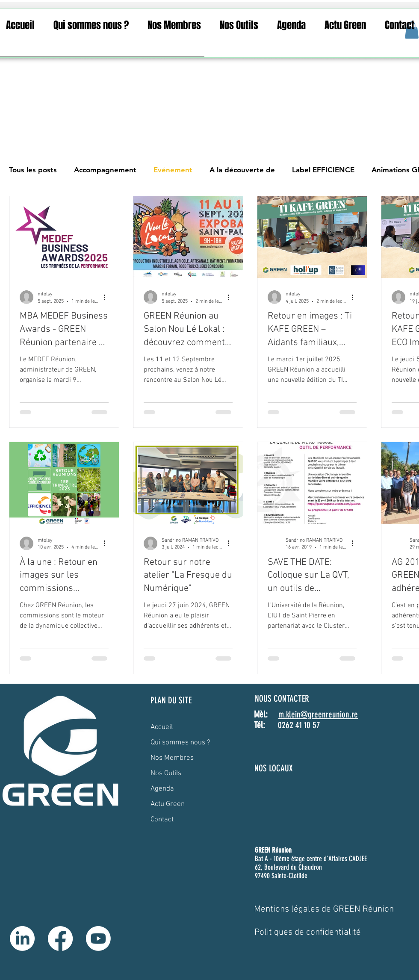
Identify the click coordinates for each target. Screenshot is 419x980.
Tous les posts (33, 170)
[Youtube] (98, 939)
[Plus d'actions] (107, 297)
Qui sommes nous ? (180, 743)
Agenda (162, 789)
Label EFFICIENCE (323, 170)
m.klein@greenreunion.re (318, 714)
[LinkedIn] (22, 939)
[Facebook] (60, 939)
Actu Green (168, 804)
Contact (162, 820)
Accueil (162, 727)
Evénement (173, 170)
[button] (91, 25)
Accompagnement (105, 170)
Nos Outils (166, 773)
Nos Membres (172, 758)
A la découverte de (242, 170)
